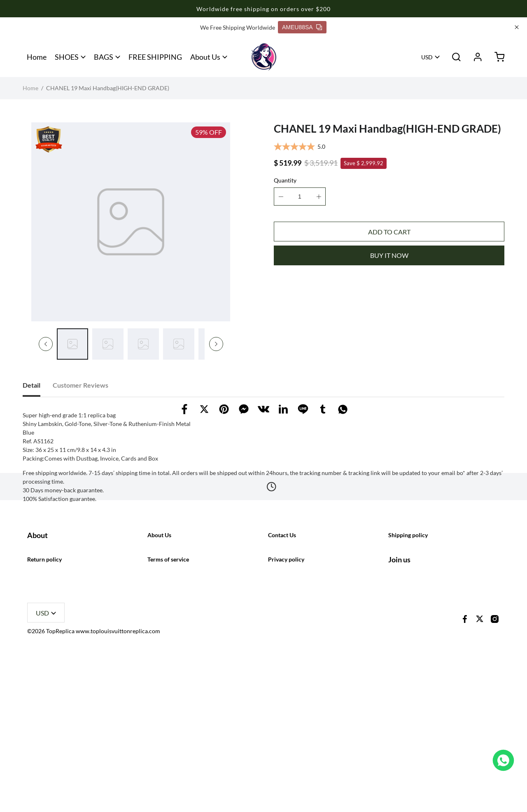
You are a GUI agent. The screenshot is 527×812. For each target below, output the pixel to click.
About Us (205, 57)
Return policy (44, 708)
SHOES (67, 57)
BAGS (104, 57)
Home (37, 57)
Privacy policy (286, 708)
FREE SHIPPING (155, 57)
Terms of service (168, 708)
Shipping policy (408, 649)
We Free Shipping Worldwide (238, 27)
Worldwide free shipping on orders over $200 (263, 9)
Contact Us (282, 649)
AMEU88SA (302, 27)
